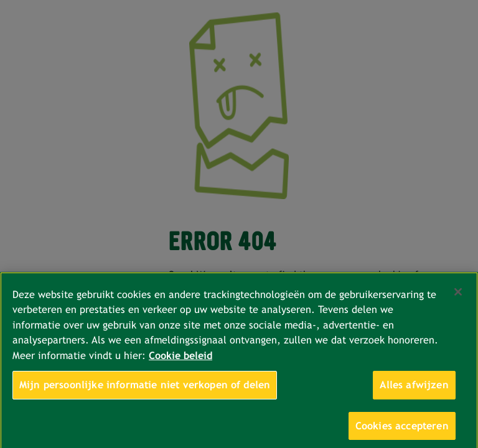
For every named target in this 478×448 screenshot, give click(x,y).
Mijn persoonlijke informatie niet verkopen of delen (145, 389)
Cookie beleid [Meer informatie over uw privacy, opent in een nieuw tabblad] (180, 359)
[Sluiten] (458, 296)
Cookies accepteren (402, 430)
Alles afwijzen (414, 389)
